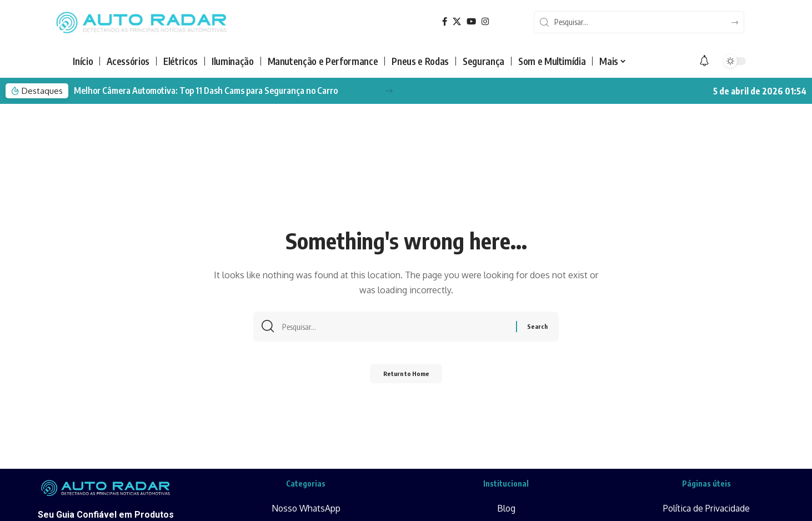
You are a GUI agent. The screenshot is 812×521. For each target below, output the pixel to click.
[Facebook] (445, 22)
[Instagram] (487, 22)
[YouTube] (473, 22)
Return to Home (406, 378)
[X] (458, 22)
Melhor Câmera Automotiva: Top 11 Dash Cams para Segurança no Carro (206, 92)
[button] (389, 92)
